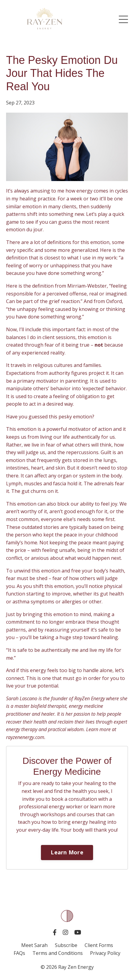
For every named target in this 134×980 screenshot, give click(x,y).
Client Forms (99, 945)
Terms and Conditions (58, 953)
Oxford (114, 301)
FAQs (19, 953)
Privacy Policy (105, 953)
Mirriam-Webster (87, 286)
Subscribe (67, 945)
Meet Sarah (34, 945)
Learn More (67, 852)
